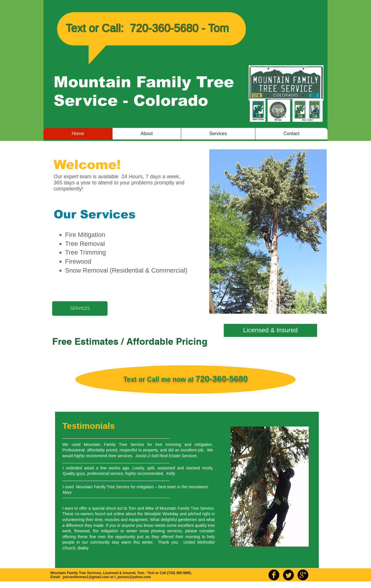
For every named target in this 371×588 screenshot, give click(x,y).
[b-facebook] (274, 575)
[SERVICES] (80, 308)
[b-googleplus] (303, 575)
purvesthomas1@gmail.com (86, 577)
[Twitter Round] (288, 575)
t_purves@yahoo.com (133, 577)
